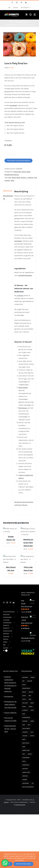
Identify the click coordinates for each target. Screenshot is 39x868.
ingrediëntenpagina (25, 275)
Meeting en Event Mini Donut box (28, 545)
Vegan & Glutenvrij (6, 631)
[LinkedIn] (14, 607)
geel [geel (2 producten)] (30, 704)
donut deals (16, 177)
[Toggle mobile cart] (26, 14)
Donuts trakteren (10, 717)
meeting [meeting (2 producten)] (25, 737)
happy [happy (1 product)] (31, 711)
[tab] (7, 191)
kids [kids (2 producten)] (24, 718)
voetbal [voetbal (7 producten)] (25, 784)
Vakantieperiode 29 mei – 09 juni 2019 (10, 734)
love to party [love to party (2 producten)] (26, 733)
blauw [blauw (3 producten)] (33, 682)
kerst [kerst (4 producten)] (32, 715)
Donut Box (17, 172)
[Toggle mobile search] (31, 14)
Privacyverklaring (9, 616)
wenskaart (13, 105)
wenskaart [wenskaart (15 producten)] (26, 788)
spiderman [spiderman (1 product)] (26, 770)
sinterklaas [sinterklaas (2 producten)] (26, 762)
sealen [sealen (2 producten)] (30, 759)
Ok (9, 864)
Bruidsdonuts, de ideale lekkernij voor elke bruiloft (10, 709)
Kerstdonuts (9, 701)
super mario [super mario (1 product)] (26, 777)
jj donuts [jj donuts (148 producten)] (25, 715)
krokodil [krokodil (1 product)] (25, 726)
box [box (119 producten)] (23, 686)
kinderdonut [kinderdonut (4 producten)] (26, 722)
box (10, 177)
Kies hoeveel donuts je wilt (15, 123)
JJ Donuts (20, 295)
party (13, 180)
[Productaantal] (10, 155)
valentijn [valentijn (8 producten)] (25, 781)
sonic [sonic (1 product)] (24, 766)
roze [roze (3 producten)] (24, 759)
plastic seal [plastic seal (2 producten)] (26, 755)
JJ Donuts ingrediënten (7, 626)
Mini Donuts (23, 408)
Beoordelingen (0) (7, 197)
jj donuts (30, 177)
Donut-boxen (23, 388)
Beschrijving (7, 191)
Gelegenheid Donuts (12, 175)
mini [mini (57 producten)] (32, 737)
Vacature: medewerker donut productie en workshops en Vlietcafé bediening (10, 689)
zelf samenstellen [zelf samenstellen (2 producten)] (28, 792)
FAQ (4, 650)
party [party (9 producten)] (24, 744)
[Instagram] (7, 607)
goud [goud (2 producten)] (32, 708)
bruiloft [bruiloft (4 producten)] (30, 686)
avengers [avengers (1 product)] (25, 682)
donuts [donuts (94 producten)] (31, 697)
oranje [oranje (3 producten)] (32, 740)
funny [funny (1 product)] (24, 704)
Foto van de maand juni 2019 (10, 724)
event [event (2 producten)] (24, 700)
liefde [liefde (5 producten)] (32, 726)
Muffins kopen (6, 645)
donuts (24, 177)
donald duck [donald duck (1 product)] (26, 693)
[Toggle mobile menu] (35, 14)
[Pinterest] (10, 607)
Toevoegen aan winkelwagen (18, 161)
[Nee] (36, 860)
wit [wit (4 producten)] (33, 788)
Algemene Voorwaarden (7, 621)
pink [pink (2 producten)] (24, 751)
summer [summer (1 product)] (25, 773)
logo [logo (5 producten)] (24, 729)
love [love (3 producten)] (29, 729)
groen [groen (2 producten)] (24, 711)
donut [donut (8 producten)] (24, 697)
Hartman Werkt (20, 810)
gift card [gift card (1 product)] (25, 708)
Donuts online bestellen (8, 637)
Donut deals (26, 172)
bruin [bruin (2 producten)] (24, 689)
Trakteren (6, 641)
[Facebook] (4, 607)
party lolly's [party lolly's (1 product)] (26, 748)
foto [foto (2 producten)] (30, 700)
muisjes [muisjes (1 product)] (25, 740)
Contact (6, 653)
